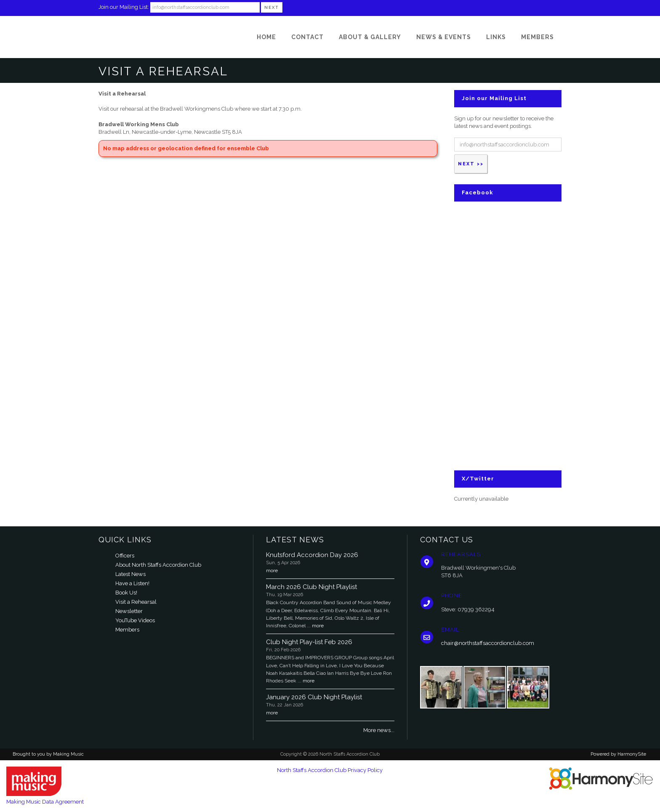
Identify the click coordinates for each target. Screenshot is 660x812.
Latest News (130, 574)
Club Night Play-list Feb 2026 (309, 642)
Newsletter (129, 611)
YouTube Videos (135, 620)
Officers (125, 556)
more (272, 571)
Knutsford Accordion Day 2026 (312, 555)
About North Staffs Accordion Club (158, 565)
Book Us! (126, 593)
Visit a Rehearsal (136, 602)
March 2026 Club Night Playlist (311, 587)
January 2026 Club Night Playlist (314, 697)
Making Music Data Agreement (45, 802)
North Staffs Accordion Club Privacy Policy (330, 770)
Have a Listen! (132, 583)
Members (127, 630)
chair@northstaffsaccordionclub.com (488, 643)
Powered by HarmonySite (618, 754)
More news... (379, 730)
